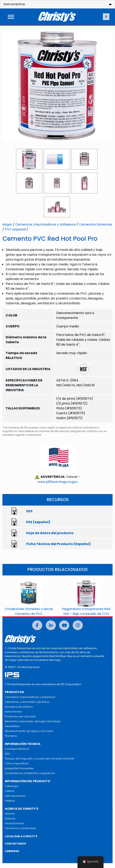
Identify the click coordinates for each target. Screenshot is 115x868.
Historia (10, 814)
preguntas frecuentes (19, 768)
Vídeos (10, 791)
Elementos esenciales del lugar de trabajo (33, 721)
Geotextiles (12, 726)
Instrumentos (13, 712)
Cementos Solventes (96, 224)
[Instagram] (78, 625)
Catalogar (12, 786)
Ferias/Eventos (14, 823)
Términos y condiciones (21, 828)
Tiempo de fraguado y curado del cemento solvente (40, 759)
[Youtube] (64, 625)
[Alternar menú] (11, 17)
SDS (7, 754)
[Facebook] (37, 625)
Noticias (10, 818)
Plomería (11, 736)
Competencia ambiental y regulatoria (30, 773)
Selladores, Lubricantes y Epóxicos (27, 702)
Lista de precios (15, 796)
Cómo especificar (17, 763)
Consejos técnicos (17, 749)
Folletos (10, 801)
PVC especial (15, 229)
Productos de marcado (20, 716)
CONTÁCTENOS (15, 844)
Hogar (7, 224)
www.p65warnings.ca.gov (58, 482)
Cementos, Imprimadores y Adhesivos (46, 224)
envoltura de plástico (19, 707)
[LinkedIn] (51, 625)
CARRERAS (12, 851)
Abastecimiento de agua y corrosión (29, 731)
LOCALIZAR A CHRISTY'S (21, 836)
